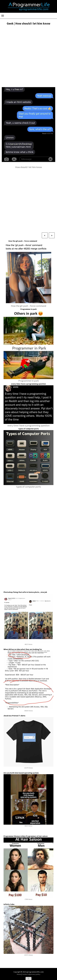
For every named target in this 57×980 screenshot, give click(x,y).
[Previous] (45, 235)
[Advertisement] (28, 56)
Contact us (26, 974)
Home (19, 974)
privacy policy (35, 974)
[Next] (52, 235)
